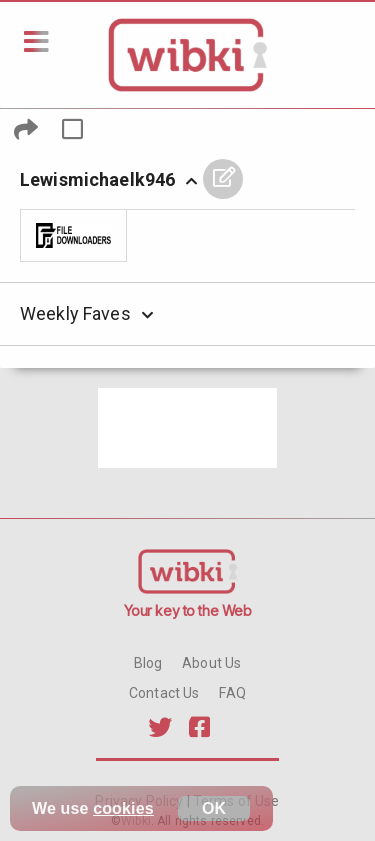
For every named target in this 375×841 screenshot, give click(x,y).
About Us (211, 663)
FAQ (232, 693)
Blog (148, 663)
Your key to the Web (188, 610)
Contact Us (164, 693)
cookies (123, 808)
